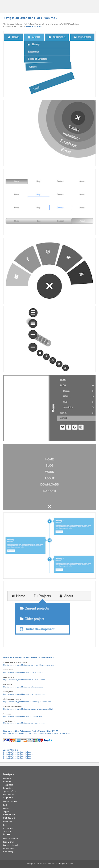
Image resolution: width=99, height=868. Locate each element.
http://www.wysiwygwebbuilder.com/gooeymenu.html (24, 694)
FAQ (5, 805)
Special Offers (9, 791)
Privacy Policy (9, 815)
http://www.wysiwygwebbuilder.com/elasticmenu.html (24, 680)
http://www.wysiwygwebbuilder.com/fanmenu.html (23, 687)
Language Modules (12, 845)
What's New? (9, 848)
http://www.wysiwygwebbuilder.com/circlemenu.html (24, 672)
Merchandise (9, 794)
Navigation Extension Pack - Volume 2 (18, 754)
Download (8, 778)
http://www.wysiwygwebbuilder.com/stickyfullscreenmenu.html (28, 709)
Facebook (7, 822)
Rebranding (8, 851)
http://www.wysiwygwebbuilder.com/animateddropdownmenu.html (30, 665)
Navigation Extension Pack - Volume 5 (18, 758)
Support (7, 811)
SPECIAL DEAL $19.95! (34, 26)
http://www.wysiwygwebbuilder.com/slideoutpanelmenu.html (27, 702)
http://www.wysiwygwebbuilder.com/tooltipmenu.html (24, 723)
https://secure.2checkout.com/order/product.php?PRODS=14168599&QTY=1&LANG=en (37, 733)
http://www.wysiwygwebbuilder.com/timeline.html (23, 716)
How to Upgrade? (11, 839)
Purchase (7, 781)
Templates (8, 785)
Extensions (8, 788)
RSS (5, 825)
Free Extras (8, 842)
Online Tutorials (10, 802)
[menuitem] (49, 778)
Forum (6, 808)
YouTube (7, 831)
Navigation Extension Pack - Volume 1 (18, 752)
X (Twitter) (8, 828)
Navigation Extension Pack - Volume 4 (18, 756)
